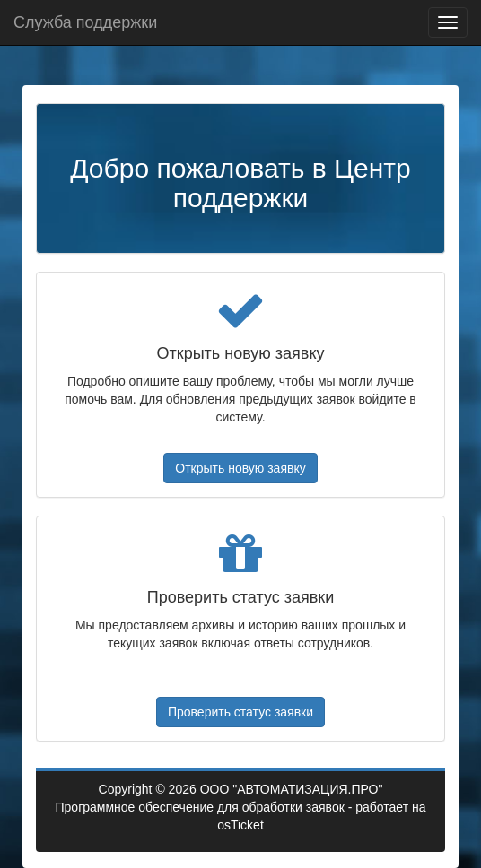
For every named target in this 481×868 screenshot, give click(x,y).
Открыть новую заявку (240, 468)
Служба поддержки (85, 22)
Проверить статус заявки (240, 712)
